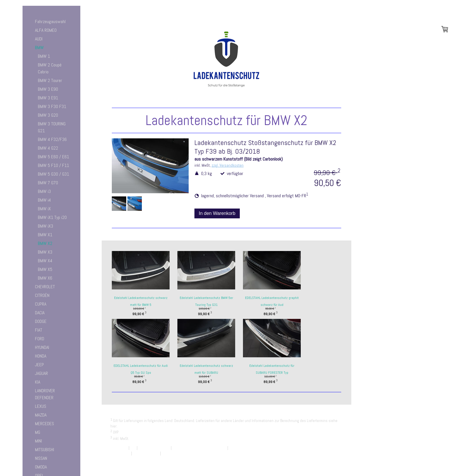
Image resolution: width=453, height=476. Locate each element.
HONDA (41, 356)
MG (38, 432)
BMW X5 (45, 269)
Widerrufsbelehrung (154, 448)
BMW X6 (45, 278)
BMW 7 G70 (48, 183)
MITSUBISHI (44, 450)
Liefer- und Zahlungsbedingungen (145, 426)
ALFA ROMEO (46, 30)
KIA (38, 382)
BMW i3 (44, 191)
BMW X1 (45, 235)
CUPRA (41, 304)
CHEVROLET (45, 287)
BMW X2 (45, 243)
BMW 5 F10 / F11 (53, 165)
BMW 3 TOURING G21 (52, 127)
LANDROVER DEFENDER (45, 394)
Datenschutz (120, 453)
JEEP (39, 365)
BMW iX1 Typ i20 (52, 217)
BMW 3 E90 (48, 89)
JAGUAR (41, 373)
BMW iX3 (46, 226)
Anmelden (335, 459)
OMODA (41, 467)
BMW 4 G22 (48, 148)
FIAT (39, 330)
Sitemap (168, 453)
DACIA (40, 313)
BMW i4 (44, 200)
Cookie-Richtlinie (146, 453)
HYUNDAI (42, 347)
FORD (40, 339)
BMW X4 (45, 261)
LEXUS (41, 406)
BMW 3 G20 (48, 115)
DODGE (41, 321)
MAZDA (41, 415)
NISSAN (41, 458)
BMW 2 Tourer (50, 80)
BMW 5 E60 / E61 (53, 157)
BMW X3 (45, 252)
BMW (39, 48)
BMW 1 (44, 56)
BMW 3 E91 (48, 98)
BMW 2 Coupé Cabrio (50, 68)
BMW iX (44, 209)
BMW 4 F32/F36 (52, 139)
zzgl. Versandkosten (228, 165)
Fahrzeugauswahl (50, 22)
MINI (38, 441)
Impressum (119, 448)
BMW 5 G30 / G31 (53, 174)
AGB (133, 448)
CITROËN (42, 295)
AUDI (39, 39)
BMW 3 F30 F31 (52, 106)
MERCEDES (44, 424)
